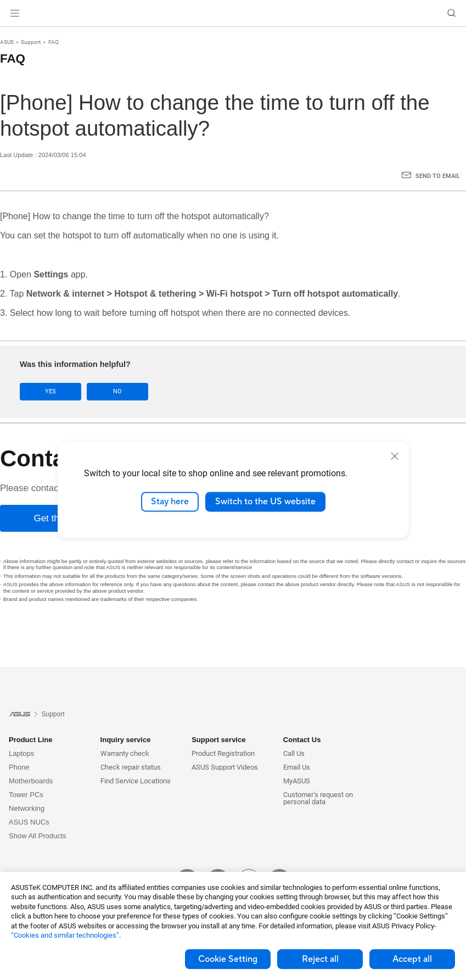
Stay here (170, 502)
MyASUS (297, 781)
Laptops (21, 753)
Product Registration (223, 753)
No (117, 391)
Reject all (320, 959)
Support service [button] (218, 740)
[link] (233, 13)
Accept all (412, 959)
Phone (19, 767)
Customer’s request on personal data (318, 798)
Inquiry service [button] (126, 740)
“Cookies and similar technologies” (65, 935)
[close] (395, 456)
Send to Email (438, 176)
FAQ (54, 42)
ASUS (7, 42)
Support (31, 42)
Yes (50, 391)
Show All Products (38, 836)
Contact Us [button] (302, 740)
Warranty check (125, 753)
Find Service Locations (136, 781)
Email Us (297, 767)
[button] (15, 13)
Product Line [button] (30, 740)
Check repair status (131, 767)
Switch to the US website (265, 502)
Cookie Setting (228, 959)
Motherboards (31, 781)
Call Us (294, 753)
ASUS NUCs (29, 822)
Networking (27, 808)
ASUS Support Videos (225, 767)
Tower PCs (26, 795)
